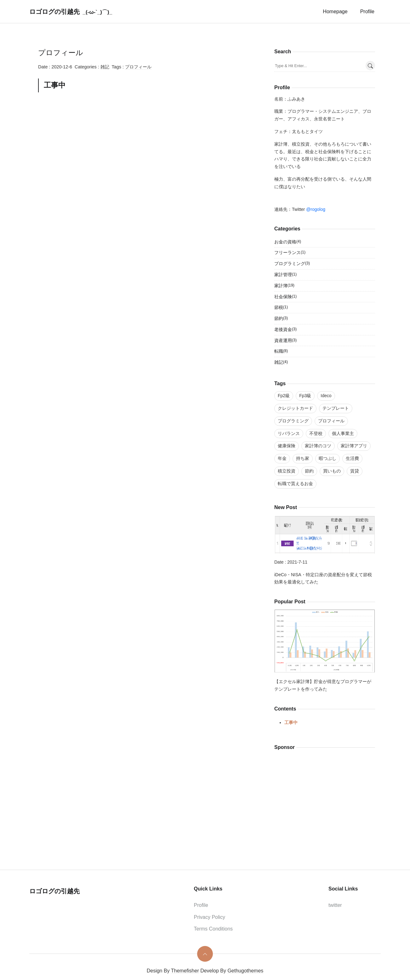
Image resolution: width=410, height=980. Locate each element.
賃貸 (355, 471)
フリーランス (290, 253)
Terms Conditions (214, 929)
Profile (367, 12)
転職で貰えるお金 (295, 484)
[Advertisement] (145, 147)
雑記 (105, 67)
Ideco (326, 396)
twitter (335, 905)
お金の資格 (288, 242)
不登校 (316, 433)
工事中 (291, 722)
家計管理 (285, 275)
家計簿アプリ (354, 446)
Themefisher (185, 971)
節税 (281, 308)
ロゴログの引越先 (54, 12)
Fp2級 (284, 396)
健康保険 (287, 446)
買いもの (332, 471)
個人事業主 (343, 433)
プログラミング (292, 264)
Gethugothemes (245, 971)
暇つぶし (327, 458)
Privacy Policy (210, 917)
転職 (281, 351)
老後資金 (285, 330)
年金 (282, 458)
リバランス (289, 433)
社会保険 (285, 297)
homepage (335, 12)
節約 (281, 319)
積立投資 (287, 471)
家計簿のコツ (318, 446)
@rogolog (316, 209)
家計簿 (284, 286)
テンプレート (336, 408)
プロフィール (138, 67)
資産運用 (285, 341)
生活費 (352, 458)
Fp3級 (305, 396)
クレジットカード (295, 408)
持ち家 (303, 458)
